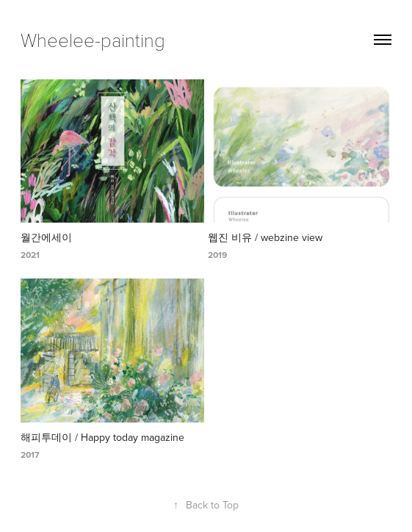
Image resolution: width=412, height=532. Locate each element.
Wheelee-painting (93, 39)
